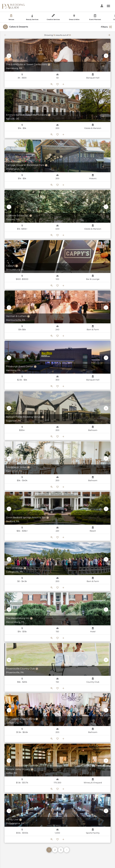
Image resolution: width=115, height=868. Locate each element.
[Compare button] (63, 84)
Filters (106, 27)
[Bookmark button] (57, 84)
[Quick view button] (52, 84)
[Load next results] (109, 35)
